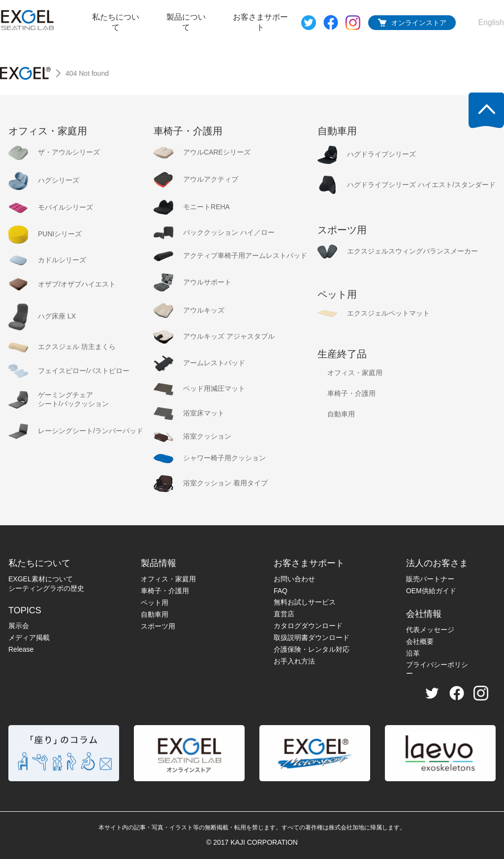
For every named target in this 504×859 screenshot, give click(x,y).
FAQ (281, 591)
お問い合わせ (294, 579)
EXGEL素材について (41, 579)
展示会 (19, 626)
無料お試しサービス (305, 602)
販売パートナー (430, 579)
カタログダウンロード (308, 626)
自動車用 (155, 614)
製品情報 (158, 563)
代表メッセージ (430, 630)
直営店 (284, 614)
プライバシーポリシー (437, 669)
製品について (186, 22)
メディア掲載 (29, 637)
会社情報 (424, 614)
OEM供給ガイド (431, 591)
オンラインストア (419, 23)
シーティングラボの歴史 (46, 588)
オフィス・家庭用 (168, 579)
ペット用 (155, 603)
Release (21, 649)
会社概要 (420, 641)
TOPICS (25, 610)
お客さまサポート (260, 22)
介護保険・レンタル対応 (312, 649)
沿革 (413, 653)
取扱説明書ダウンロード (312, 637)
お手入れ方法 (294, 661)
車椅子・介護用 (165, 591)
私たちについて (116, 22)
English (491, 22)
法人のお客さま (437, 563)
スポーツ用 (158, 626)
